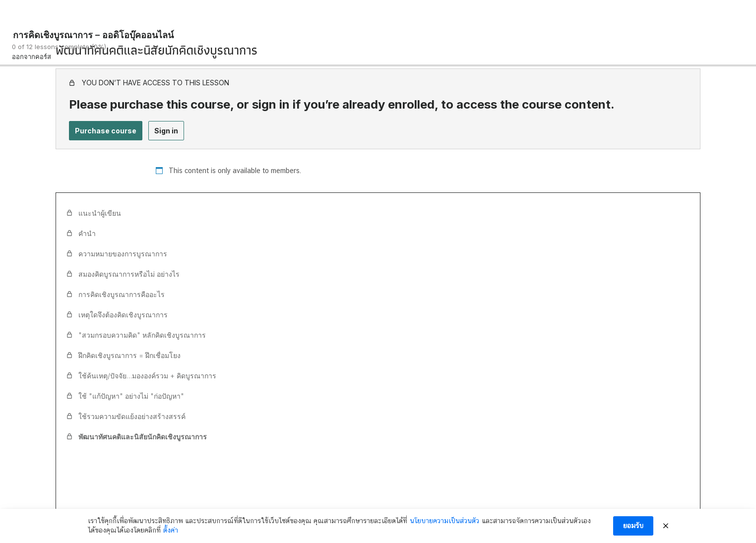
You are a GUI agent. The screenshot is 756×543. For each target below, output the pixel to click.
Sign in (166, 131)
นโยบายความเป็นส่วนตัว (444, 521)
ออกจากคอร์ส (31, 57)
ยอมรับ (633, 526)
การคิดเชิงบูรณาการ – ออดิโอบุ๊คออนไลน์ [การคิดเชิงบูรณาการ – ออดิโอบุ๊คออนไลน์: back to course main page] (93, 35)
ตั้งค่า (171, 530)
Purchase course (106, 131)
